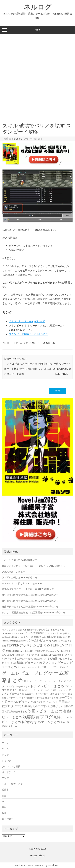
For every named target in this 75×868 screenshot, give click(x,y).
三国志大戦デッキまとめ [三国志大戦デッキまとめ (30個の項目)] (47, 702)
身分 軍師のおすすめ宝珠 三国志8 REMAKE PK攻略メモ (30, 606)
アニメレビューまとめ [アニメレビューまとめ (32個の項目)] (27, 667)
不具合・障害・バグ (12, 784)
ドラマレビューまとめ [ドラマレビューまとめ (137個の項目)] (47, 686)
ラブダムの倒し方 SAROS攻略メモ (20, 577)
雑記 (4, 807)
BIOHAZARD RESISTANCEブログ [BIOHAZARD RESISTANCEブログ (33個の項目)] (16, 633)
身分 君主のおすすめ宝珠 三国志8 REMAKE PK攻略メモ (30, 595)
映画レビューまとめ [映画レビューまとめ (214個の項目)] (45, 711)
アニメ (5, 743)
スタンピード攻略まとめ (42, 343)
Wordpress (54, 865)
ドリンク (6, 761)
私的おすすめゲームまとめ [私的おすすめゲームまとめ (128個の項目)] (41, 722)
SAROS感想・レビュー (13, 572)
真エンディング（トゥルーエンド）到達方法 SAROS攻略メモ (33, 566)
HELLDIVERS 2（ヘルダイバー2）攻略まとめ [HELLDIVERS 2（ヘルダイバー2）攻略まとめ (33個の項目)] (24, 637)
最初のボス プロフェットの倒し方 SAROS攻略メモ (28, 589)
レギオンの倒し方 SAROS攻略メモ (20, 560)
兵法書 (5, 790)
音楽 (4, 813)
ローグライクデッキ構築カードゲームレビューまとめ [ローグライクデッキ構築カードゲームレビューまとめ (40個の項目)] (32, 698)
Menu (37, 30)
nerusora (17, 139)
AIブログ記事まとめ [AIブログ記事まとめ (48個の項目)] (12, 630)
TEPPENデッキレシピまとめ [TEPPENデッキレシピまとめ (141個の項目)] (28, 645)
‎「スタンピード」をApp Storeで (27, 321)
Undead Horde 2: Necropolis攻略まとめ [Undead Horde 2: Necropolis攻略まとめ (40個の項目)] (26, 651)
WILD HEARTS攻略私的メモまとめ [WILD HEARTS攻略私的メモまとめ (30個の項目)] (19, 655)
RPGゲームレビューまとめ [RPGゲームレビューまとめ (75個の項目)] (40, 640)
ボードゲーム (9, 772)
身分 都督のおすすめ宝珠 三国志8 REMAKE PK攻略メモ (30, 601)
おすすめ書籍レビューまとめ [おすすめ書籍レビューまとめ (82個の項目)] (23, 663)
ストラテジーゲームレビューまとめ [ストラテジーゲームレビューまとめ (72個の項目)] (45, 681)
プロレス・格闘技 (11, 766)
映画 (4, 796)
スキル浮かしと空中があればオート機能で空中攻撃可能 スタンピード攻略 (21, 369)
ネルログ (38, 7)
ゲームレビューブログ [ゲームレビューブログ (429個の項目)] (25, 673)
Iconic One (20, 865)
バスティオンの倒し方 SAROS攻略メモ (22, 583)
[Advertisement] (37, 77)
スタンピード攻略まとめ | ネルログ (29, 334)
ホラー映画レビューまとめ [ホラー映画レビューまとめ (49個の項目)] (26, 690)
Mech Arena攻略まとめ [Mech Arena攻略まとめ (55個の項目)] (57, 637)
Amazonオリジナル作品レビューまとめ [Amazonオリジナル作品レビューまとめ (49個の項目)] (44, 630)
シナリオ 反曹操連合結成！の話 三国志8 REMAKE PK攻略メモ (34, 612)
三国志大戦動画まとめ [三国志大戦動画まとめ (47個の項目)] (26, 706)
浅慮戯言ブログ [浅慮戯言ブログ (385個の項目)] (38, 717)
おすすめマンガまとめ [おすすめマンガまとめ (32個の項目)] (32, 659)
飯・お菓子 (8, 819)
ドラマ (5, 755)
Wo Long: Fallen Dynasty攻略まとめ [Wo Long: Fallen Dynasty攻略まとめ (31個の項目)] (51, 655)
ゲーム (19, 343)
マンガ (5, 778)
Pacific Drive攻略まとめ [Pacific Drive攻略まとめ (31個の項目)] (12, 641)
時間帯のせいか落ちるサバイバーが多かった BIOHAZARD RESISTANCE (55, 369)
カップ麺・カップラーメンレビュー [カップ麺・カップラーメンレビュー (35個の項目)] (55, 667)
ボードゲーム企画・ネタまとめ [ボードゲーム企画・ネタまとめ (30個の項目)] (54, 690)
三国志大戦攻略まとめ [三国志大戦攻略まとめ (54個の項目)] (51, 706)
